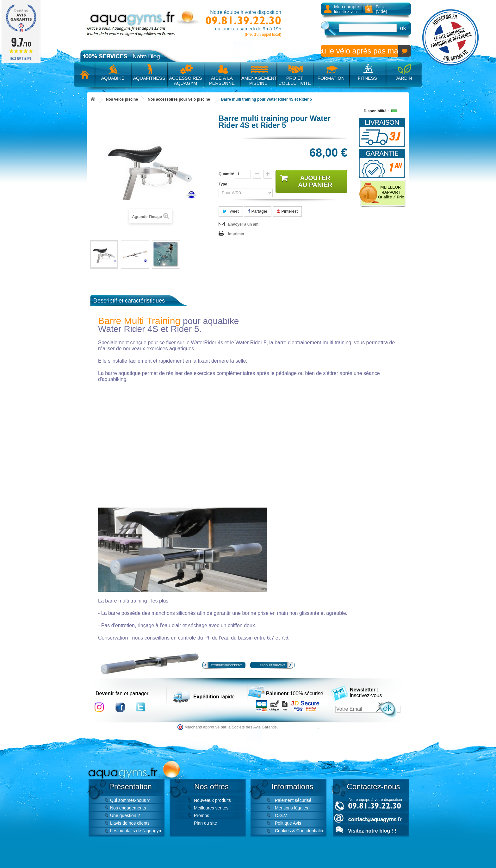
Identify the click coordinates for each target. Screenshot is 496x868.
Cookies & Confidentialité (300, 831)
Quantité (226, 174)
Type (223, 184)
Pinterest (287, 211)
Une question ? (125, 815)
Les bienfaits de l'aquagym (136, 831)
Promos (201, 815)
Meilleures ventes (211, 808)
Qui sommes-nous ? (130, 800)
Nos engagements (128, 808)
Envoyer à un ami (244, 224)
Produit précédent (226, 665)
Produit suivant (272, 665)
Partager (258, 211)
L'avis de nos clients (130, 823)
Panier (381, 9)
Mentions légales (291, 808)
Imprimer (236, 234)
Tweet (231, 211)
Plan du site (205, 823)
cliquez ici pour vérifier (298, 727)
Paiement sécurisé (293, 800)
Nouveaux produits (212, 800)
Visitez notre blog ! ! (372, 831)
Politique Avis (288, 823)
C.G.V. (281, 815)
